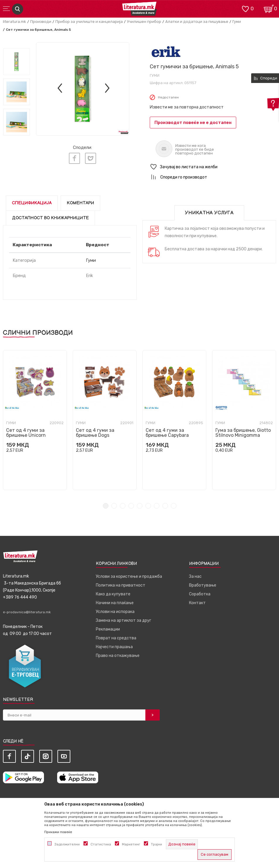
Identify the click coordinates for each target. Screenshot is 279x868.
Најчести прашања (114, 647)
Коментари (80, 203)
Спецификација (32, 203)
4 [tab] (131, 506)
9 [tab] (174, 506)
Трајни (156, 844)
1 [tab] (106, 506)
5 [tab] (140, 506)
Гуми (237, 22)
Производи (41, 22)
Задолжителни (67, 844)
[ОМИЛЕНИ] (245, 8)
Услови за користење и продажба (129, 576)
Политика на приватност (121, 585)
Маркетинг (131, 844)
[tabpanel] (35, 420)
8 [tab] (165, 506)
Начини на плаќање (115, 603)
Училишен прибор (144, 22)
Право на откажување (118, 656)
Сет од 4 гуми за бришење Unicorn (26, 433)
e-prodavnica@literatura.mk (27, 612)
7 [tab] (157, 506)
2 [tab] (114, 506)
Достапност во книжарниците (50, 218)
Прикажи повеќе (58, 832)
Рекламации (108, 629)
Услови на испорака (115, 612)
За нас (195, 576)
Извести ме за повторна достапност (187, 107)
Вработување (203, 585)
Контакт (197, 603)
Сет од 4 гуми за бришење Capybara (167, 433)
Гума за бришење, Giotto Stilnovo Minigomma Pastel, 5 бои (243, 435)
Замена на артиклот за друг (124, 620)
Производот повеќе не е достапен (193, 123)
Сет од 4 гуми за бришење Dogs (95, 433)
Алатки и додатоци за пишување (197, 22)
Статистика (101, 844)
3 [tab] (123, 506)
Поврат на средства (116, 638)
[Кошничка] (269, 8)
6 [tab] (148, 506)
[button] (213, 167)
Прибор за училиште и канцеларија (89, 22)
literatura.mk (15, 22)
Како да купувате (113, 594)
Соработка (200, 594)
